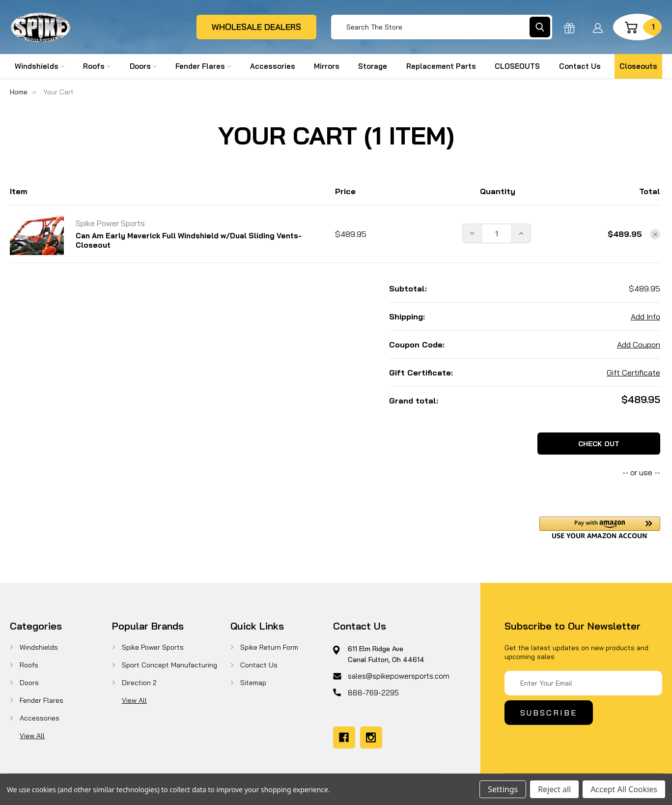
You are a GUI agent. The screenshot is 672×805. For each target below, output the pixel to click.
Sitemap (253, 683)
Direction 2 (139, 683)
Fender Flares (203, 66)
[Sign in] (598, 27)
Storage (373, 66)
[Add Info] (645, 316)
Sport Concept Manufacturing (169, 665)
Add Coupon (639, 345)
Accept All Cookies (624, 789)
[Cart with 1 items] (637, 27)
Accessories (273, 66)
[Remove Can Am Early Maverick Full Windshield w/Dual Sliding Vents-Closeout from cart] (655, 234)
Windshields (40, 66)
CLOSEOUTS (517, 66)
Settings (503, 789)
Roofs (97, 66)
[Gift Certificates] (569, 27)
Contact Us (580, 66)
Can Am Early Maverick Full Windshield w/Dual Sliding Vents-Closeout (189, 240)
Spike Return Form (269, 647)
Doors (143, 66)
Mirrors (327, 66)
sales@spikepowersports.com (399, 676)
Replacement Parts (441, 66)
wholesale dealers (256, 27)
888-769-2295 (373, 693)
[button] (600, 528)
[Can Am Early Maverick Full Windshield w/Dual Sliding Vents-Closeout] (497, 233)
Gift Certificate (633, 373)
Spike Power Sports (153, 647)
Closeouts (638, 66)
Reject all (554, 789)
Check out (599, 444)
